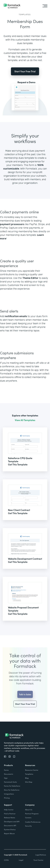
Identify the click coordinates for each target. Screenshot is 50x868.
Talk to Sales (25, 699)
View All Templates (25, 420)
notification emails (16, 316)
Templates (25, 14)
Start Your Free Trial (25, 71)
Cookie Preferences (33, 822)
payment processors (12, 224)
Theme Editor (30, 278)
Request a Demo (26, 82)
